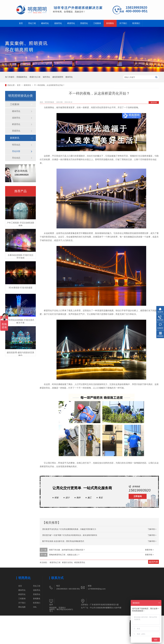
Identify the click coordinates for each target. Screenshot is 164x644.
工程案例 (97, 23)
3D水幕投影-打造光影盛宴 (20, 288)
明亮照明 (53, 608)
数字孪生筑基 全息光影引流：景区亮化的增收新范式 (63, 541)
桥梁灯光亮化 (67, 562)
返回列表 (154, 102)
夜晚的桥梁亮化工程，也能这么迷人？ (64, 555)
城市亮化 (46, 77)
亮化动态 (16, 158)
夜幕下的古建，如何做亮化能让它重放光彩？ (67, 550)
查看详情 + (149, 550)
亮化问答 (16, 151)
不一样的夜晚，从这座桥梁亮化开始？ (49, 85)
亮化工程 (32, 23)
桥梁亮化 (71, 23)
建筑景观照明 (58, 77)
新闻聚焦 (110, 23)
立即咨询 (138, 496)
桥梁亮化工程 (55, 562)
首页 (21, 23)
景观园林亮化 (22, 77)
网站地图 (22, 607)
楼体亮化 (45, 23)
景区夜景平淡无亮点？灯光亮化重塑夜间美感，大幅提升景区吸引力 (69, 529)
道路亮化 (58, 23)
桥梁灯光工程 (35, 77)
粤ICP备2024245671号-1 (61, 610)
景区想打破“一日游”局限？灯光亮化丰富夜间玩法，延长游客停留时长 (70, 535)
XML (35, 607)
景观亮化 (84, 23)
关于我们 (124, 23)
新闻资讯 (28, 85)
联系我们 (137, 23)
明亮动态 (16, 145)
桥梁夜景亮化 (80, 562)
